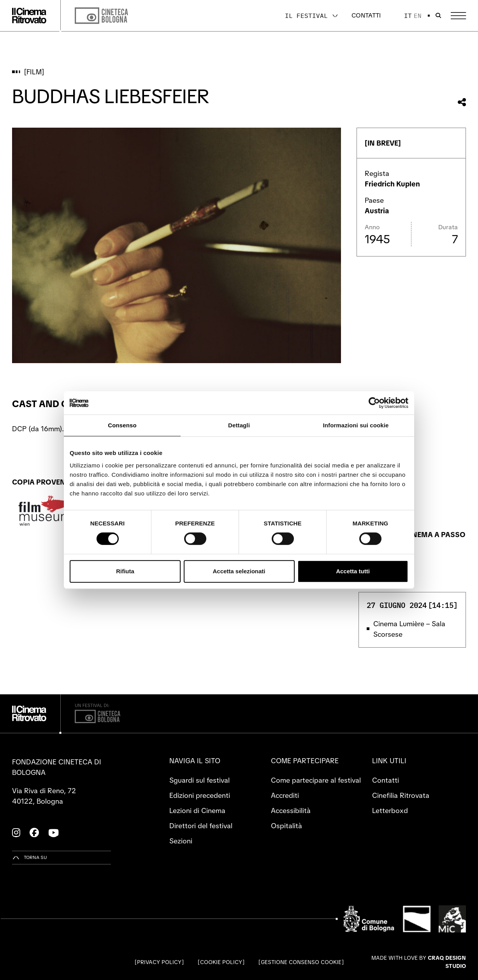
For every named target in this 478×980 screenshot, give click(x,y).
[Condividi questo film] (462, 102)
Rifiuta (125, 571)
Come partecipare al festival (316, 780)
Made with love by (419, 962)
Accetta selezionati (239, 571)
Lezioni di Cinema (197, 811)
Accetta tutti (353, 571)
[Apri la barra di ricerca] (438, 16)
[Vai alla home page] (29, 16)
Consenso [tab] (122, 425)
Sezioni (181, 841)
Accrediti (285, 795)
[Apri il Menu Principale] (458, 16)
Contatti (366, 15)
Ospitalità (286, 826)
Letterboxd (390, 811)
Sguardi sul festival (199, 780)
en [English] (418, 16)
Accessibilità (291, 811)
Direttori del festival (201, 826)
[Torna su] (30, 858)
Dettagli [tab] (239, 425)
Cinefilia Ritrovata (401, 795)
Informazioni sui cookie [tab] (356, 425)
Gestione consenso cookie (301, 962)
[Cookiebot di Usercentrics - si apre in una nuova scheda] (374, 403)
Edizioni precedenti (200, 795)
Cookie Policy (221, 962)
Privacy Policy (159, 962)
